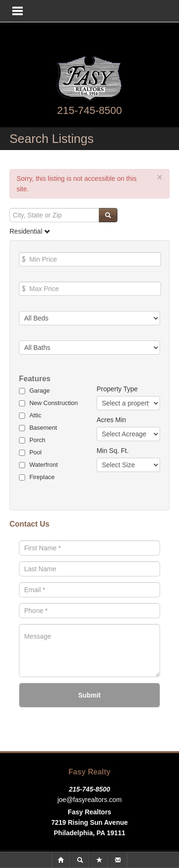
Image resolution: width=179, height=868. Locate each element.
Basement (43, 428)
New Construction (54, 403)
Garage (40, 391)
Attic (35, 415)
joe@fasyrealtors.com (89, 800)
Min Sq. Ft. (113, 451)
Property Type (117, 389)
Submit (89, 695)
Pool (36, 452)
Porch (37, 440)
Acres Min (111, 420)
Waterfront (44, 465)
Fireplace (42, 477)
